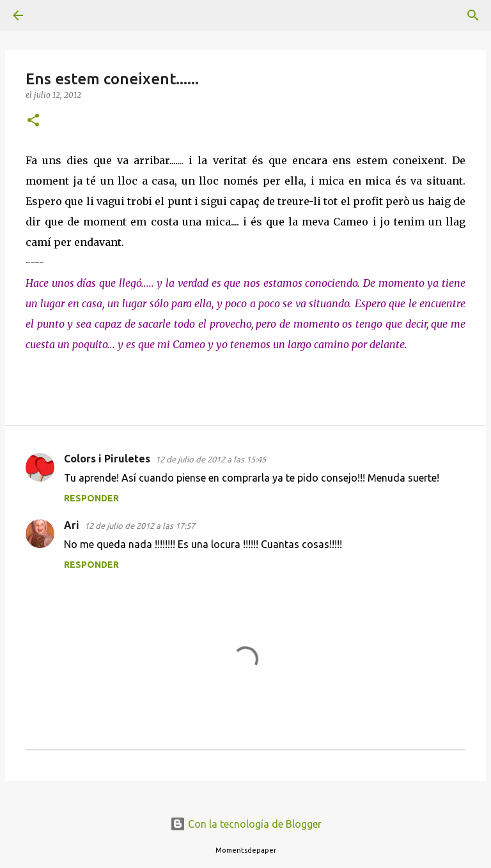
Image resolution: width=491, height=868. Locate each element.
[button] (33, 121)
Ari (72, 525)
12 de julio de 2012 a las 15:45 (211, 459)
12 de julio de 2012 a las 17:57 (140, 526)
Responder (91, 498)
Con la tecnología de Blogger (246, 824)
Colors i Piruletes (107, 459)
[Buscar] (54, 15)
